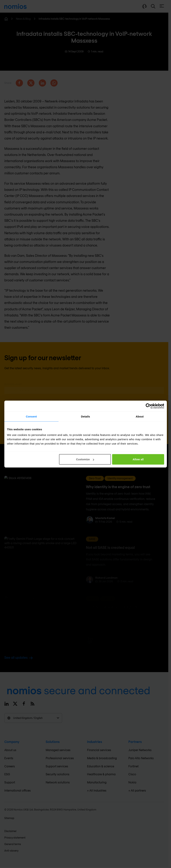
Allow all (138, 459)
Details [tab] (86, 416)
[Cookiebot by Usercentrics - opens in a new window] (148, 406)
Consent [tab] (31, 416)
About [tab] (140, 416)
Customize (85, 459)
